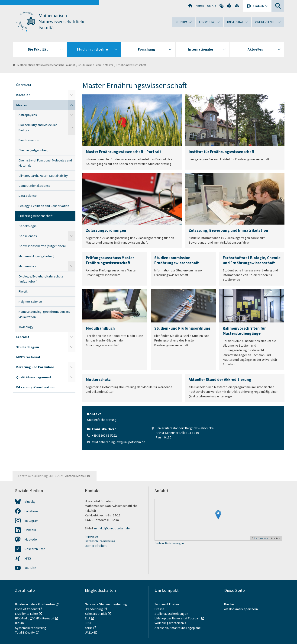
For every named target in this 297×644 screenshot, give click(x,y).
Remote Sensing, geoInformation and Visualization (45, 314)
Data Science (28, 196)
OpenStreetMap (261, 538)
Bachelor (23, 95)
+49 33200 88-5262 (104, 435)
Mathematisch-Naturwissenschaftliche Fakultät (62, 22)
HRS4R (20, 623)
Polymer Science (30, 302)
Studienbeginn (28, 347)
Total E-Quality (25, 632)
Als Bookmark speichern (241, 609)
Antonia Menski (76, 476)
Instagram (32, 521)
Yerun (89, 628)
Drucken (230, 604)
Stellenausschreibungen (171, 614)
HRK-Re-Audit (45, 618)
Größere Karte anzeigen (169, 543)
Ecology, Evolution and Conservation (44, 206)
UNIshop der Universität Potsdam (178, 618)
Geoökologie (28, 226)
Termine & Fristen (167, 604)
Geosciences (28, 236)
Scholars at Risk (96, 614)
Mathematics (27, 266)
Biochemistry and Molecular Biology (38, 127)
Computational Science (35, 186)
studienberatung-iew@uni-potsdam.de (118, 442)
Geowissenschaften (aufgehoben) (42, 246)
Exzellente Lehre (27, 614)
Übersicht (24, 85)
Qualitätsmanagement (34, 377)
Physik (23, 291)
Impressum (93, 536)
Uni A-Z (212, 6)
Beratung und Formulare (35, 367)
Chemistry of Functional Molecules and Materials (45, 163)
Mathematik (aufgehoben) (36, 256)
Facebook (32, 511)
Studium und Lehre (90, 65)
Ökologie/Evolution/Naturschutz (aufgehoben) (41, 279)
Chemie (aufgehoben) (34, 150)
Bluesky (30, 502)
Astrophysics (28, 115)
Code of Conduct (27, 609)
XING (28, 558)
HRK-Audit (22, 618)
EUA (88, 618)
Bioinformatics (29, 140)
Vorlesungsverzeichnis (171, 623)
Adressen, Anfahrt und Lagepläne (178, 628)
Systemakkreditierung (31, 628)
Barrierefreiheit (96, 546)
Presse (160, 609)
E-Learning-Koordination (35, 387)
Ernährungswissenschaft (131, 65)
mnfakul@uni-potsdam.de (112, 528)
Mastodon (32, 539)
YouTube (30, 568)
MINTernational (28, 357)
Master (109, 65)
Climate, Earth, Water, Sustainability (43, 176)
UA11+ (89, 632)
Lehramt (23, 337)
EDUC (89, 623)
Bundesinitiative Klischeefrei (35, 604)
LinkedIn (30, 530)
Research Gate (35, 549)
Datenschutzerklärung (100, 541)
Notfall (200, 6)
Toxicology (26, 327)
